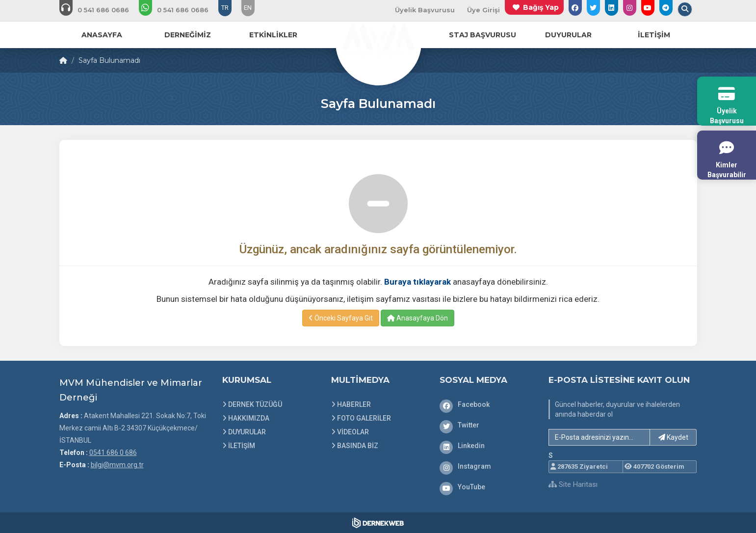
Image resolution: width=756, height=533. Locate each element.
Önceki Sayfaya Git (341, 318)
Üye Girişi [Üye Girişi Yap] (483, 10)
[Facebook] (487, 404)
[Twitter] (487, 425)
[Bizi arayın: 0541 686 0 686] (101, 10)
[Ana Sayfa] (378, 41)
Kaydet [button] (673, 437)
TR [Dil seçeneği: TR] (225, 8)
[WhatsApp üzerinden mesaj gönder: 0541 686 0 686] (180, 10)
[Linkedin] (487, 446)
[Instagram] (487, 466)
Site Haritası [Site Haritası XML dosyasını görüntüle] (573, 484)
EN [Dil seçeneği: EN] (248, 8)
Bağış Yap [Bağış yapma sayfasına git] (541, 7)
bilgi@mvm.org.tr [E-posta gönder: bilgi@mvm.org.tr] (117, 465)
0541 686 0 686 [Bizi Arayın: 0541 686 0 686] (113, 453)
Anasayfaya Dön (417, 318)
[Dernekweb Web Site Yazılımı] (378, 523)
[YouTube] (487, 487)
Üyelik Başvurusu (425, 10)
